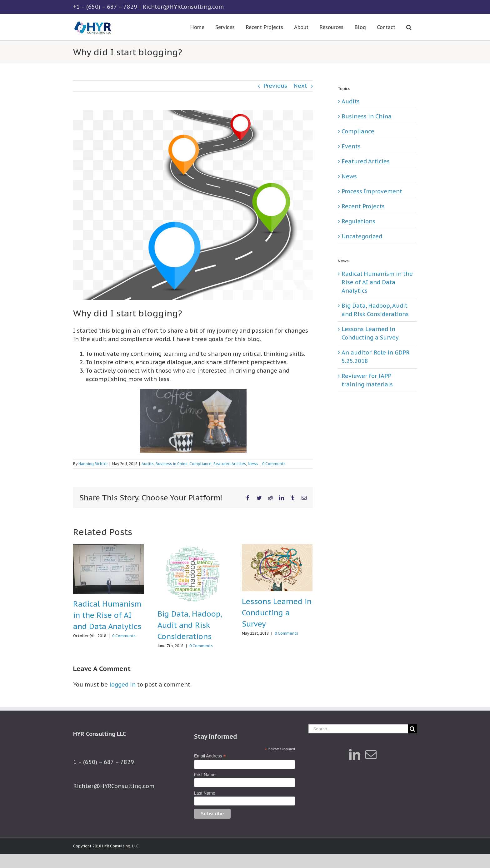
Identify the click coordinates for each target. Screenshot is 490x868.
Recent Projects (363, 206)
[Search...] (358, 729)
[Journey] (193, 205)
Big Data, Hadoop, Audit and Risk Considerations (190, 625)
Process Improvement (372, 191)
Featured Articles (230, 464)
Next (300, 86)
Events (351, 146)
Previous (275, 86)
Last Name (205, 793)
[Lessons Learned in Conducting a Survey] (277, 567)
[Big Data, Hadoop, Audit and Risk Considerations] (193, 574)
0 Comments (274, 464)
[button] (409, 27)
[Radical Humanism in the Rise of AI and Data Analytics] (108, 568)
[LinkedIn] (355, 755)
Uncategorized (362, 236)
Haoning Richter (93, 464)
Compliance (200, 464)
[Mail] (371, 755)
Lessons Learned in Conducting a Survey (277, 613)
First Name (205, 775)
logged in (122, 684)
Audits (148, 464)
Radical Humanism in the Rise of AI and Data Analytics (107, 615)
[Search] (412, 729)
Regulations (358, 221)
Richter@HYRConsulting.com (183, 7)
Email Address (210, 756)
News (253, 464)
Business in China (172, 464)
